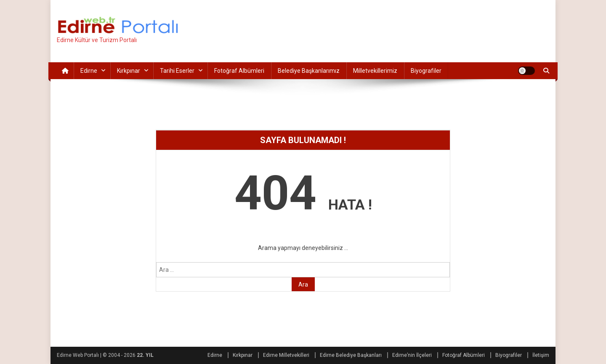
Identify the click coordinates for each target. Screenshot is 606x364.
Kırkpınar (129, 71)
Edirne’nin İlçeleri (412, 355)
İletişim (541, 355)
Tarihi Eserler (177, 71)
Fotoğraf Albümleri (239, 71)
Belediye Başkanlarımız (309, 71)
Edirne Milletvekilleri (286, 355)
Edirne (89, 71)
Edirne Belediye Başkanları (351, 355)
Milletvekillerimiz (375, 71)
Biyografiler (426, 71)
